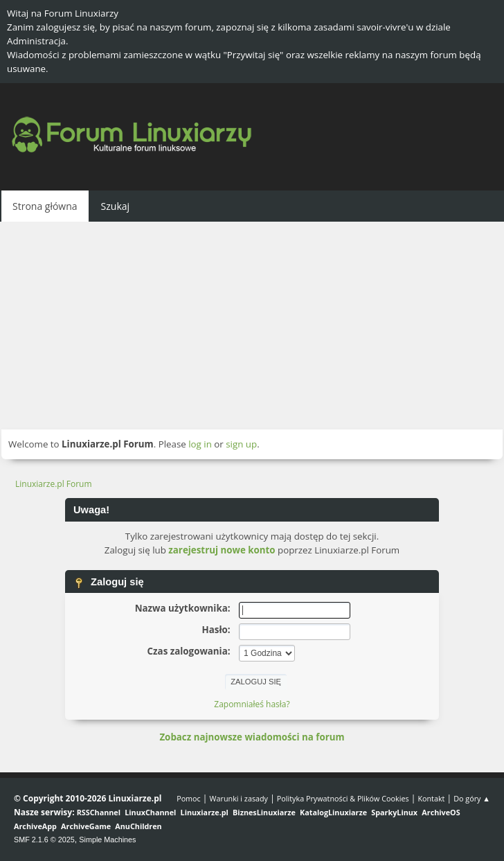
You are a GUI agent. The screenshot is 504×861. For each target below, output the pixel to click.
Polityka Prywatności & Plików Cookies (343, 798)
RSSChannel (99, 812)
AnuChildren (138, 826)
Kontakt (431, 798)
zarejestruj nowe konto (222, 550)
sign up (241, 444)
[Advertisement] (252, 326)
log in (200, 444)
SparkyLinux (394, 812)
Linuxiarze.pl (205, 812)
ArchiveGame (86, 826)
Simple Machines (107, 840)
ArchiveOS (441, 812)
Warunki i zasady (239, 798)
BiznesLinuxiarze (264, 812)
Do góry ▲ (472, 798)
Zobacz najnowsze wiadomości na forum (252, 737)
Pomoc (189, 798)
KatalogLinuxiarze (333, 812)
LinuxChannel (150, 812)
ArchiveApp (35, 826)
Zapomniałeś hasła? (252, 704)
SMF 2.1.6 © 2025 (44, 840)
